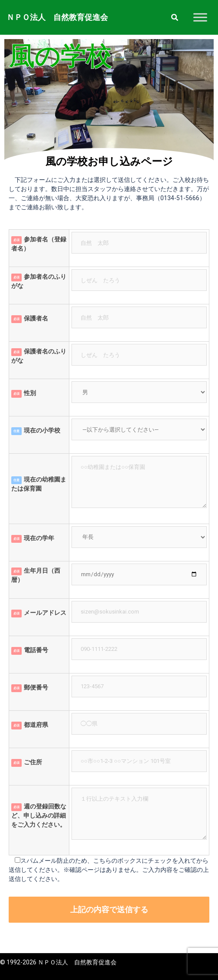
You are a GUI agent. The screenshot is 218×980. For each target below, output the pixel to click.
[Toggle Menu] (200, 17)
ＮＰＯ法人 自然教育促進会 (57, 17)
